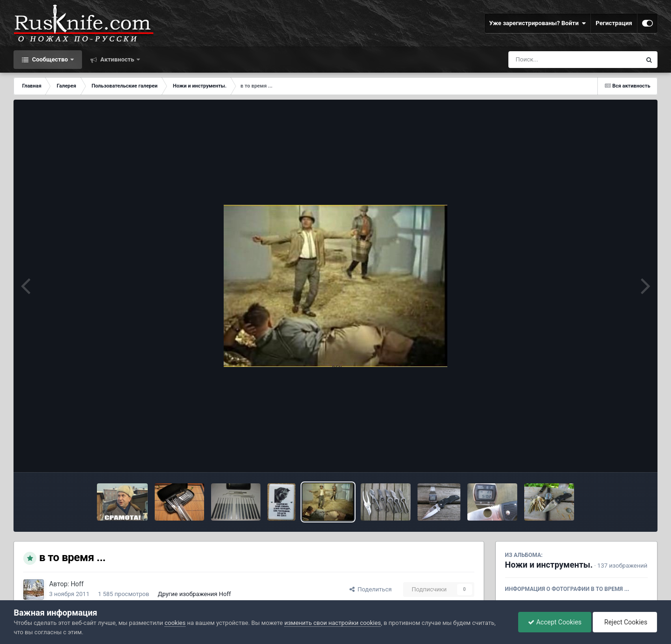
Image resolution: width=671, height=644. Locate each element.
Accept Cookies (555, 622)
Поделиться (371, 589)
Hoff (77, 584)
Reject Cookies (625, 622)
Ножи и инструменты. (549, 565)
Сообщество (50, 59)
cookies (175, 623)
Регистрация (614, 23)
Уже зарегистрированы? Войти (538, 23)
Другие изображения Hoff (194, 594)
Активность (117, 59)
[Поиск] (558, 60)
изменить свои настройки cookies (332, 623)
